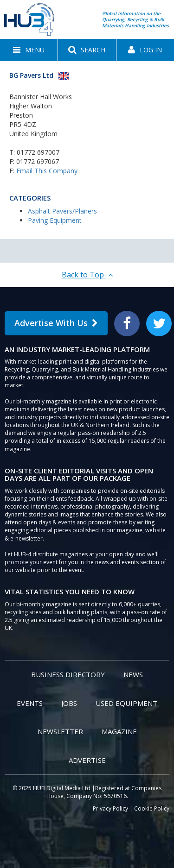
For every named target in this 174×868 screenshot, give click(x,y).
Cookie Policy (152, 808)
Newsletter (60, 731)
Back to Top (87, 275)
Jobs (69, 703)
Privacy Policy (110, 808)
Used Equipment (126, 703)
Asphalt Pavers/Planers (62, 211)
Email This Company (47, 171)
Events (30, 703)
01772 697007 (38, 152)
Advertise (87, 760)
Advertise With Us (56, 323)
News (133, 674)
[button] (29, 50)
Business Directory (68, 674)
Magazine (119, 731)
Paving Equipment (55, 220)
